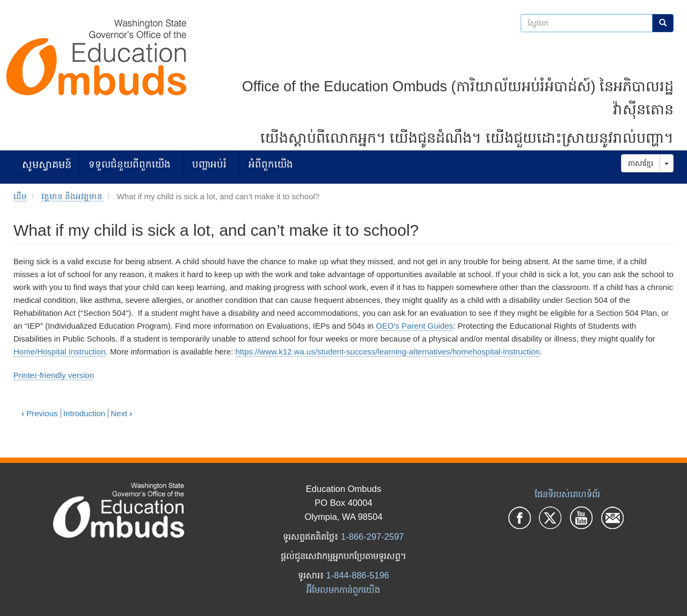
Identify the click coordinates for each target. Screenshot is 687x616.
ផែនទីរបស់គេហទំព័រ (567, 494)
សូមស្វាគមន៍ (47, 164)
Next (121, 413)
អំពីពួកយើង (271, 164)
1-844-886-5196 (358, 575)
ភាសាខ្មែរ (641, 163)
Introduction (84, 413)
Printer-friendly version (54, 375)
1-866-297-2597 (372, 537)
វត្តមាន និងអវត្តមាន (72, 196)
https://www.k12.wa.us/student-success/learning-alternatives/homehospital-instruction (388, 352)
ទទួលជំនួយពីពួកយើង (130, 164)
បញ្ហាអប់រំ (209, 164)
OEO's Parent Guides (414, 326)
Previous (40, 413)
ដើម (20, 196)
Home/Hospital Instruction (60, 352)
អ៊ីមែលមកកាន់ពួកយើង (343, 590)
